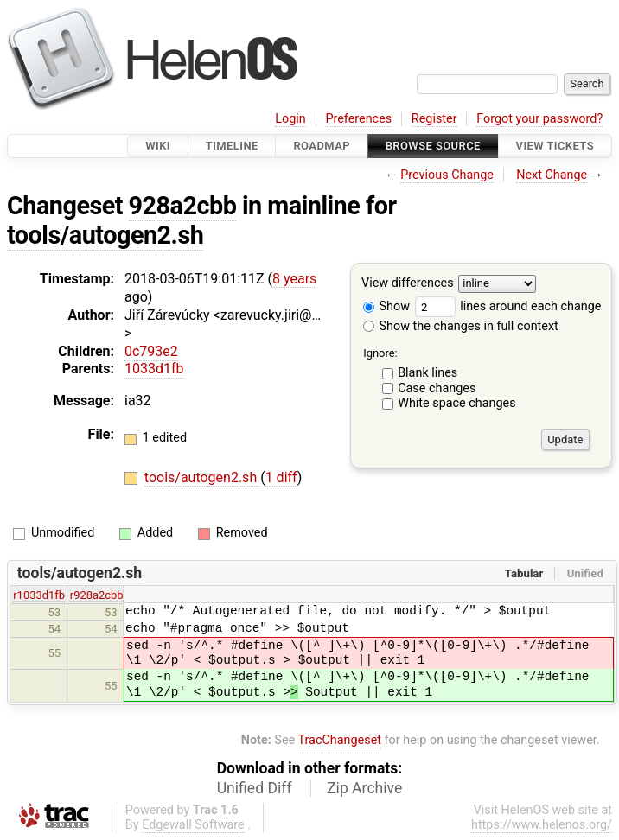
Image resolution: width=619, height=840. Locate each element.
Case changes (437, 388)
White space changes (457, 403)
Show (386, 306)
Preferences (358, 119)
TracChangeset (339, 740)
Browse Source (433, 146)
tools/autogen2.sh (105, 235)
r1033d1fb (39, 595)
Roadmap (322, 146)
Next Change (552, 175)
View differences (408, 284)
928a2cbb (183, 206)
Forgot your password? (539, 119)
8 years (294, 279)
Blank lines (428, 373)
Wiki (158, 146)
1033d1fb (154, 369)
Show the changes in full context (461, 326)
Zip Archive (364, 788)
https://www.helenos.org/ (542, 825)
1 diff (281, 477)
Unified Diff (255, 788)
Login (290, 119)
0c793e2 (151, 351)
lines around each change (508, 306)
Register (434, 119)
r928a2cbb (97, 595)
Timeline (232, 146)
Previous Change (447, 175)
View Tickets (555, 146)
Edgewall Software (193, 825)
